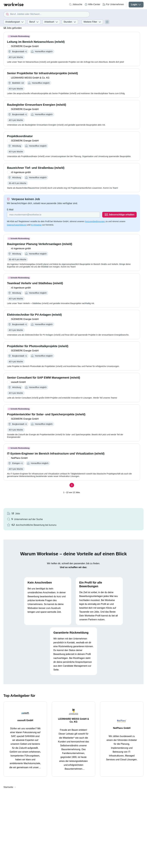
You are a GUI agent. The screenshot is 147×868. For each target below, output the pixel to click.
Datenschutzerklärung (17, 225)
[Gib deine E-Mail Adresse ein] (53, 215)
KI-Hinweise (36, 225)
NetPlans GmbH (122, 728)
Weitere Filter (92, 22)
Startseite (8, 787)
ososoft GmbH (25, 720)
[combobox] (47, 14)
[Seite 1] (72, 485)
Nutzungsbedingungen (95, 221)
